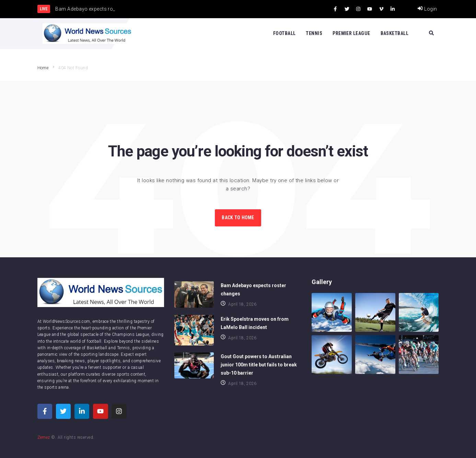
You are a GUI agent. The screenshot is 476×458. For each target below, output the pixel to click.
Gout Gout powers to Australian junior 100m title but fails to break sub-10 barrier (259, 365)
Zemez (44, 437)
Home (43, 68)
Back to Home (238, 218)
